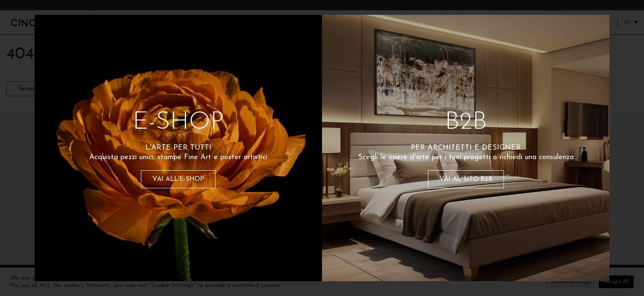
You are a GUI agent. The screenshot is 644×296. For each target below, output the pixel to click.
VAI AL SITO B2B (466, 179)
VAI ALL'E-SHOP (178, 179)
